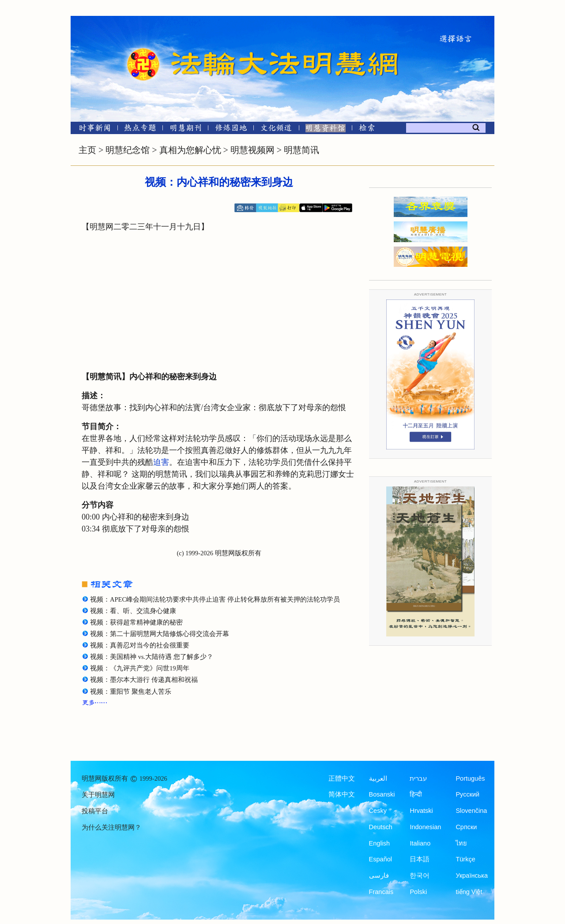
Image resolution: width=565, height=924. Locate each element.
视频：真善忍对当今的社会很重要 (140, 645)
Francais (381, 892)
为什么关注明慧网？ (111, 827)
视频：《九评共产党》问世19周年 (140, 668)
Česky (378, 811)
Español (380, 859)
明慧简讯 (301, 150)
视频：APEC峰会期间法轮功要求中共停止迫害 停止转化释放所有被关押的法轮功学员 (215, 599)
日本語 (420, 859)
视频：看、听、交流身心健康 (133, 611)
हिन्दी (416, 794)
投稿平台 (95, 811)
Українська (472, 875)
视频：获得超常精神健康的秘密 (136, 622)
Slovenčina (471, 811)
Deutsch (381, 827)
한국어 (420, 875)
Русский (467, 794)
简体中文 (342, 794)
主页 (87, 150)
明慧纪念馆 (128, 150)
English (380, 843)
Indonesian (425, 827)
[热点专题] (140, 129)
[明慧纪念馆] (325, 129)
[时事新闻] (92, 129)
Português (470, 778)
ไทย (461, 843)
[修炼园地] (231, 129)
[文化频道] (276, 129)
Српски (466, 827)
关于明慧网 (98, 795)
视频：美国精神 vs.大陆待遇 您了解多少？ (152, 657)
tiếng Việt (469, 892)
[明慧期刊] (186, 129)
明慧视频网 (252, 150)
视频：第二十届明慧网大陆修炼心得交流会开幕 (160, 634)
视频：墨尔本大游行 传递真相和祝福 (144, 680)
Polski (418, 892)
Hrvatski (421, 811)
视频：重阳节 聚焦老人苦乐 (131, 692)
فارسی (379, 875)
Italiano (420, 843)
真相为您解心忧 (190, 150)
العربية (378, 778)
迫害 (161, 462)
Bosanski (382, 794)
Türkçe (465, 859)
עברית (418, 778)
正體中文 (342, 778)
